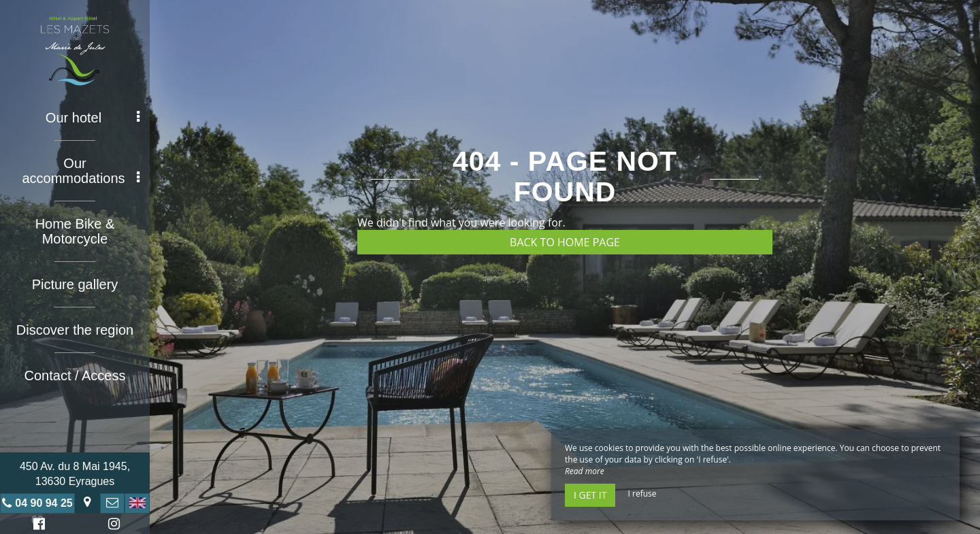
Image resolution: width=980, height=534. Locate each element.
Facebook (37, 525)
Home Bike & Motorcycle (75, 231)
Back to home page (565, 242)
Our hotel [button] (93, 118)
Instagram (112, 525)
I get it (590, 495)
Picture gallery (75, 284)
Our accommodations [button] (81, 171)
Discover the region (75, 330)
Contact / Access (75, 376)
